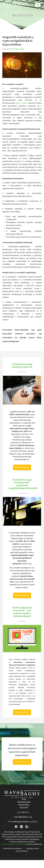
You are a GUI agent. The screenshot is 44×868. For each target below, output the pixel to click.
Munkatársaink (24, 802)
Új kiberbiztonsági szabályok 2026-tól (22, 366)
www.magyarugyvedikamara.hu (14, 844)
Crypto (15, 49)
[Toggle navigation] (38, 5)
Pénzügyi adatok (33, 849)
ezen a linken (22, 103)
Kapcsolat (22, 762)
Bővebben (22, 467)
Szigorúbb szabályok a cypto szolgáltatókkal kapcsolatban (18, 41)
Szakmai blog (24, 805)
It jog (24, 799)
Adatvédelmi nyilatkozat (12, 849)
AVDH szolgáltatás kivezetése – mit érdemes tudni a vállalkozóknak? (22, 612)
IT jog (22, 49)
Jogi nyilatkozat (22, 851)
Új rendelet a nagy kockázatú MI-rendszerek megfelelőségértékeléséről (23, 484)
